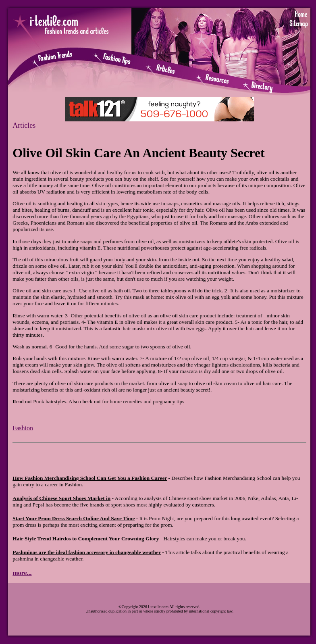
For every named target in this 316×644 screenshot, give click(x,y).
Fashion (23, 428)
